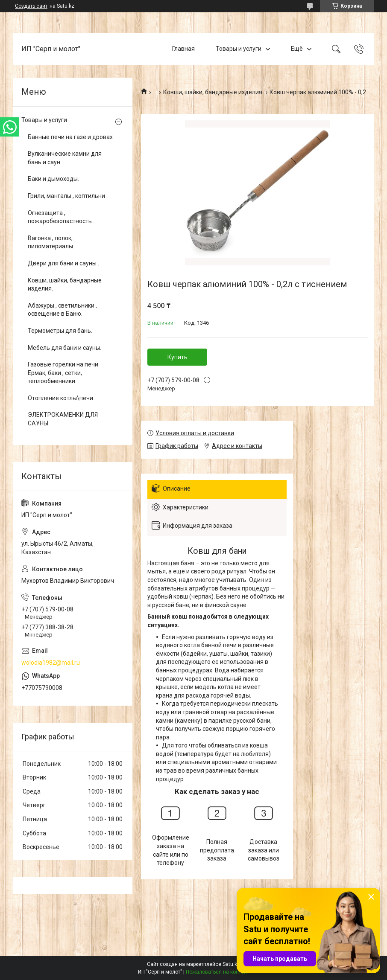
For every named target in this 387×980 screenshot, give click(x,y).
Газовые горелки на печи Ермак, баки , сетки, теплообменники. (63, 373)
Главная (183, 49)
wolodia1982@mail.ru (51, 663)
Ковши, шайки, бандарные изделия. (213, 92)
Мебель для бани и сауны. (64, 348)
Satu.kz (231, 964)
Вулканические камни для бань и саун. (65, 158)
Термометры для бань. (60, 331)
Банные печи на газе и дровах (70, 137)
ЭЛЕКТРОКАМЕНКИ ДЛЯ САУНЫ (63, 419)
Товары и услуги (239, 49)
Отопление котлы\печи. (61, 398)
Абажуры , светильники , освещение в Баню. (62, 310)
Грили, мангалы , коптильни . (68, 196)
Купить (177, 357)
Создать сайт (31, 6)
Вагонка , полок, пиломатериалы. (51, 242)
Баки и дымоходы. (53, 179)
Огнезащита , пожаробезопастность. (60, 217)
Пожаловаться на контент (217, 972)
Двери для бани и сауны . (63, 263)
